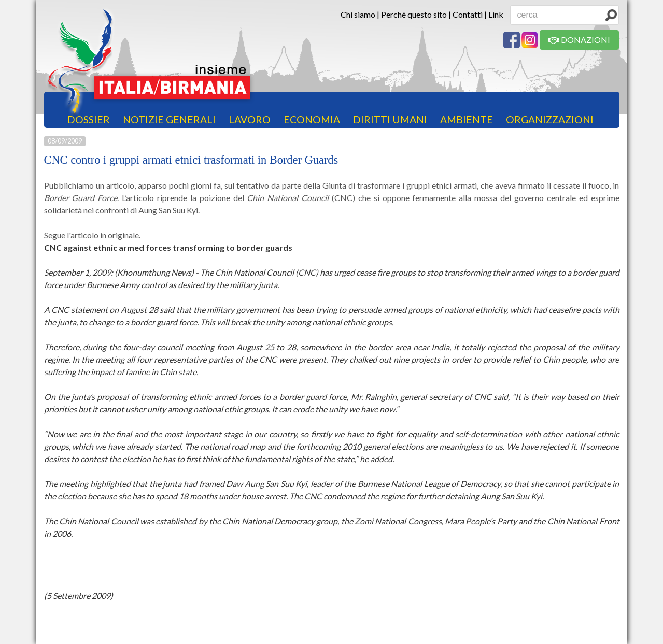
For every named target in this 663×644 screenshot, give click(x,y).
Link (496, 14)
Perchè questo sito (414, 14)
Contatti (468, 14)
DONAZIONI (579, 40)
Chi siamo (358, 14)
